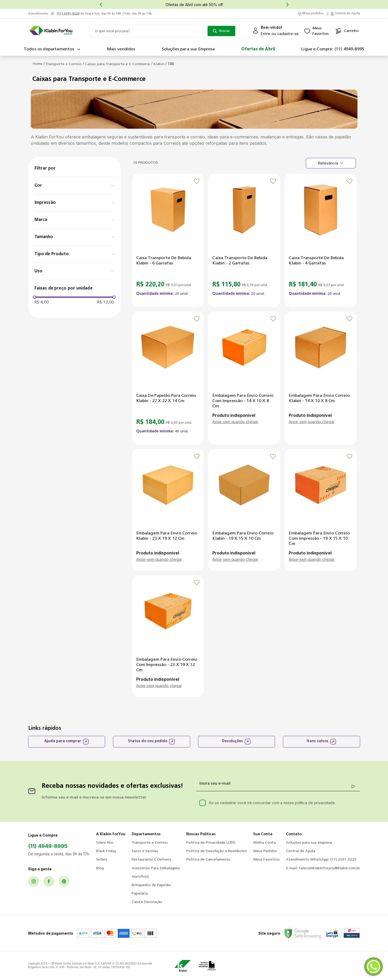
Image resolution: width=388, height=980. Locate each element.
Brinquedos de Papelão (151, 885)
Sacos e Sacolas (145, 851)
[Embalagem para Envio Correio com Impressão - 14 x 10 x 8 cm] (244, 378)
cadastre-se (288, 34)
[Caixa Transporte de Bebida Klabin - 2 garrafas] (244, 240)
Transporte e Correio (64, 64)
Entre (265, 34)
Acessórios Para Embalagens (156, 868)
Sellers (102, 860)
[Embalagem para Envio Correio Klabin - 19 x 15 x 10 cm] (244, 510)
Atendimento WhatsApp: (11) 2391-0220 (321, 860)
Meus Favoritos (266, 860)
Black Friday (106, 851)
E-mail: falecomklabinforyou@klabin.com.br (323, 868)
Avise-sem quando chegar (235, 422)
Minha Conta (264, 843)
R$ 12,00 (106, 302)
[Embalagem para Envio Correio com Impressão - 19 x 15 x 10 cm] (321, 510)
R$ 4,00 (42, 302)
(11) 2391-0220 (68, 14)
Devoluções (236, 742)
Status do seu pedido (152, 742)
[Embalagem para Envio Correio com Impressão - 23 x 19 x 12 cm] (168, 636)
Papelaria (140, 894)
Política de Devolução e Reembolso (217, 851)
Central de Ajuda (301, 851)
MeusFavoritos (321, 31)
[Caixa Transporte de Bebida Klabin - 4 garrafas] (321, 240)
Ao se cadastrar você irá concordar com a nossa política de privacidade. (272, 803)
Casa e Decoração (147, 902)
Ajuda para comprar (67, 742)
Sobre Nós (105, 843)
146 (171, 64)
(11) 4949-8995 (48, 846)
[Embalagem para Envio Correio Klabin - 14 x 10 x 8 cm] (321, 378)
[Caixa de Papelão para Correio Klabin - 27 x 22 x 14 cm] (168, 378)
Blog (100, 868)
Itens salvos (321, 742)
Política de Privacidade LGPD (211, 843)
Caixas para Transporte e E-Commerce (117, 64)
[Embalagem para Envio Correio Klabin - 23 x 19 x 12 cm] (168, 510)
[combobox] (163, 31)
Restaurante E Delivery (151, 860)
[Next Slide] (287, 4)
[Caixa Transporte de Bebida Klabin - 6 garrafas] (168, 240)
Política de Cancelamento (208, 860)
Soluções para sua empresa (309, 843)
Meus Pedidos (265, 851)
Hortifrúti (140, 877)
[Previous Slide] (101, 4)
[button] (74, 186)
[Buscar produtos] (221, 31)
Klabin (159, 64)
